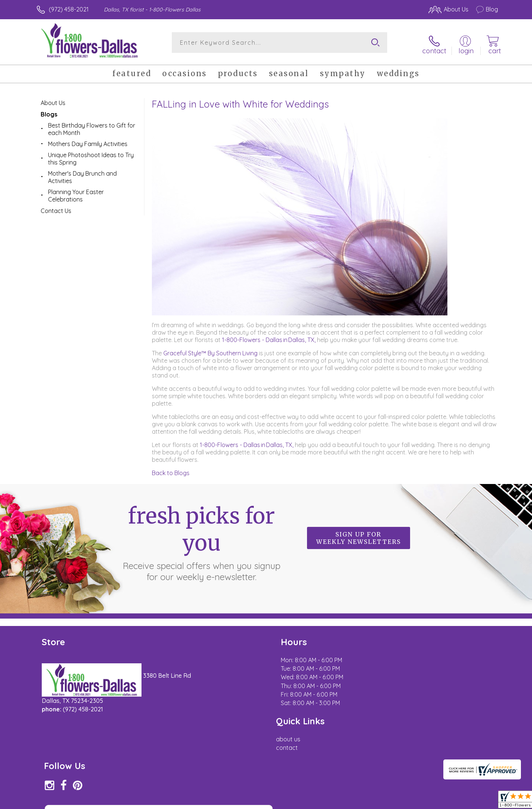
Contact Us (56, 208)
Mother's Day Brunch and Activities (82, 174)
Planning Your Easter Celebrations (76, 193)
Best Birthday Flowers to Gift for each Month (92, 126)
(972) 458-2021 (69, 9)
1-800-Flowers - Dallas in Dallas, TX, (269, 337)
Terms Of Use (336, 801)
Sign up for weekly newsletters (359, 535)
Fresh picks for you (201, 539)
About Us (53, 100)
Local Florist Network (433, 801)
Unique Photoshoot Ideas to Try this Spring (91, 156)
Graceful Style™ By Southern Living (210, 350)
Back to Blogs (171, 470)
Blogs (49, 111)
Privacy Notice (380, 801)
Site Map (478, 801)
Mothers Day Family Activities (88, 141)
